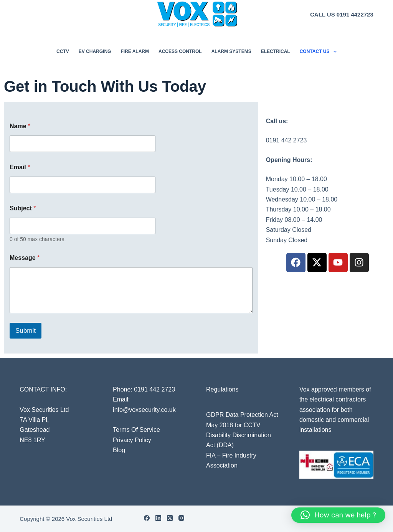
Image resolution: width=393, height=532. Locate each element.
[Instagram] (181, 518)
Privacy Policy (132, 440)
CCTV (63, 51)
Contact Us (320, 52)
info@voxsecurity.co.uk (144, 410)
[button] (338, 515)
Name (20, 126)
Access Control (180, 51)
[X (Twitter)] (170, 518)
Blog (119, 450)
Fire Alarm (135, 51)
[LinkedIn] (158, 518)
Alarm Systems (231, 51)
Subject (23, 208)
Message (25, 258)
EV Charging (95, 51)
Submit (26, 331)
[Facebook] (147, 518)
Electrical (276, 51)
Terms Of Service (136, 430)
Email (20, 167)
